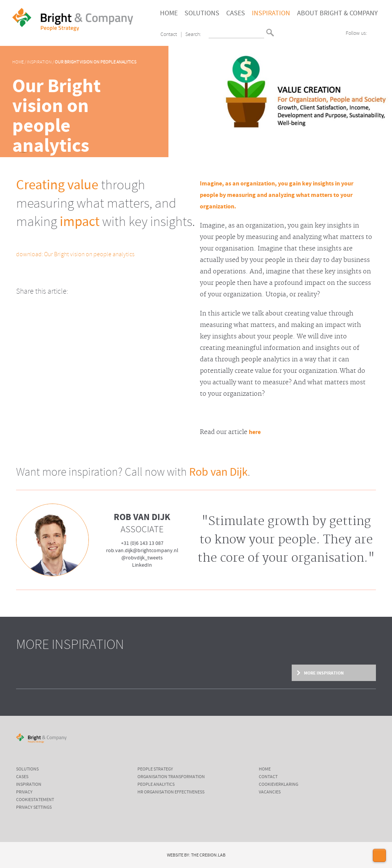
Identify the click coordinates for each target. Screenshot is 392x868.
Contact (169, 35)
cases (22, 777)
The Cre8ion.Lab (208, 855)
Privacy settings (34, 808)
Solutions (202, 13)
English (281, 35)
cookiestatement (35, 800)
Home (169, 13)
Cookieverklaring (278, 785)
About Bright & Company (337, 13)
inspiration (29, 785)
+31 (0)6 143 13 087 (142, 543)
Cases (236, 13)
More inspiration (323, 673)
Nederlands (281, 29)
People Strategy (155, 769)
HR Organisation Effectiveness (171, 792)
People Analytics (156, 785)
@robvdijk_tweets (142, 558)
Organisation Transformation (171, 777)
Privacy (24, 792)
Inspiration (271, 13)
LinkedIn (142, 565)
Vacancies (270, 792)
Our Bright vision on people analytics (96, 62)
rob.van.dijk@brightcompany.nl (142, 551)
